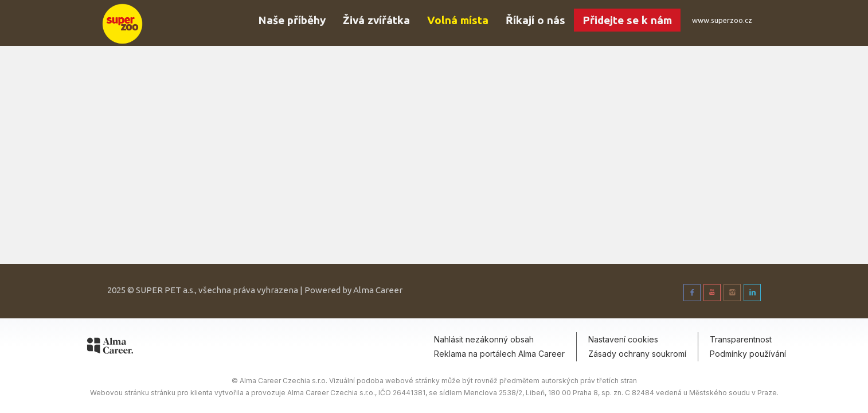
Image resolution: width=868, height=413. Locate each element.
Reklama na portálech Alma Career (499, 354)
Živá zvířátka (376, 20)
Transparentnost (741, 339)
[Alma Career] (110, 348)
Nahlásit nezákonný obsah (484, 339)
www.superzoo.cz (722, 20)
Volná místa (458, 20)
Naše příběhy (292, 20)
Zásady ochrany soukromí (637, 354)
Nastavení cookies (623, 339)
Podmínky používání (748, 354)
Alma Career (378, 290)
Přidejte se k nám (627, 20)
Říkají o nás (535, 20)
